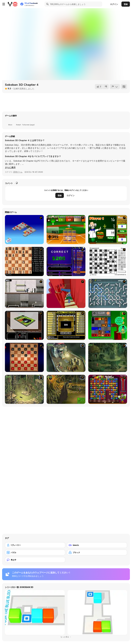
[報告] (115, 87)
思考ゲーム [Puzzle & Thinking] (18, 172)
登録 (126, 4)
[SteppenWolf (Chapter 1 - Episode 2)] (108, 357)
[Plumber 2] (108, 293)
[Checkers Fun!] (24, 357)
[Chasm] (66, 293)
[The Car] (24, 325)
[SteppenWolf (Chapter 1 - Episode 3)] (24, 389)
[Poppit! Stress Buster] (108, 389)
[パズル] (35, 552)
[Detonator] (24, 230)
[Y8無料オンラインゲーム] (13, 4)
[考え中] (35, 560)
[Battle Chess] (24, 261)
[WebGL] (97, 545)
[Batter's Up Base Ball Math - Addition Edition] (66, 230)
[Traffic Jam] (108, 325)
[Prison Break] (24, 293)
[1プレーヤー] (35, 545)
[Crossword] (108, 261)
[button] (10, 168)
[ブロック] (97, 552)
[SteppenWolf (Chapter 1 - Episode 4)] (66, 389)
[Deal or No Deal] (66, 325)
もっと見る (66, 637)
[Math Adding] (108, 230)
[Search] (47, 4)
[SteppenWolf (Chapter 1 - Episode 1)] (66, 357)
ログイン (114, 4)
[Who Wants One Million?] (66, 261)
